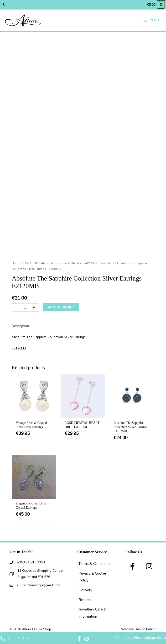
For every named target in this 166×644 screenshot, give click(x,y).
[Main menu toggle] (151, 20)
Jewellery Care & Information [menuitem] (92, 613)
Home (16, 263)
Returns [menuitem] (85, 600)
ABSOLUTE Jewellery (99, 263)
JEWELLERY (31, 263)
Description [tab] (20, 326)
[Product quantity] (25, 307)
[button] (3, 5)
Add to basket (61, 307)
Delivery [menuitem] (85, 590)
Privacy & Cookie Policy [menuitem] (92, 577)
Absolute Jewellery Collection (62, 263)
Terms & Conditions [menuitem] (94, 564)
